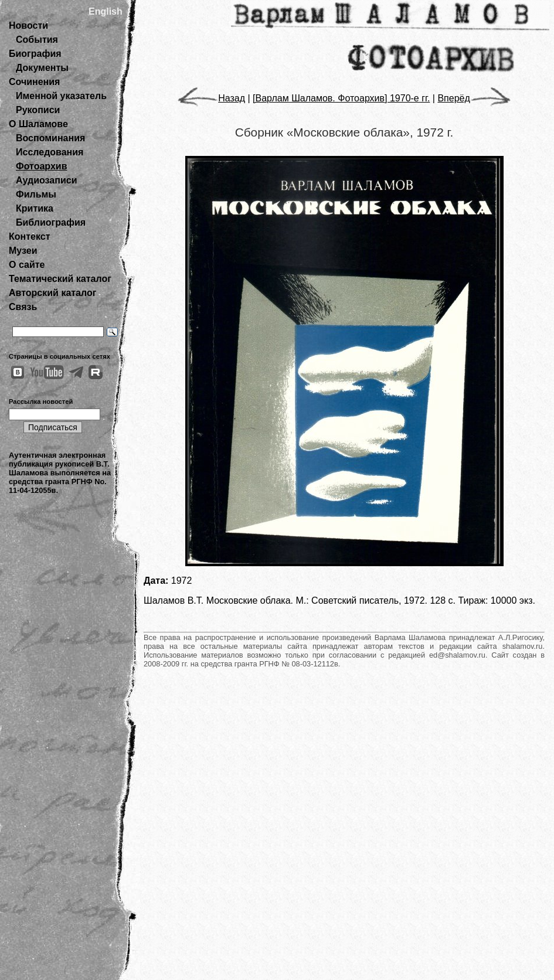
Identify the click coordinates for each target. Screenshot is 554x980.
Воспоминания (50, 138)
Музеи (23, 251)
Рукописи (38, 110)
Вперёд (474, 98)
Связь (23, 307)
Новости (28, 25)
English (106, 11)
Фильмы (36, 194)
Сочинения (34, 82)
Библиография (51, 222)
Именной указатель (61, 96)
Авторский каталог (52, 293)
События (37, 40)
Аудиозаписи (46, 180)
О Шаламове (38, 124)
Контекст (29, 237)
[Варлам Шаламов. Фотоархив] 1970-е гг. (341, 98)
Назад (211, 98)
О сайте (27, 265)
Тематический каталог (60, 279)
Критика (35, 208)
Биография (35, 54)
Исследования (50, 152)
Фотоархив (41, 166)
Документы (42, 68)
